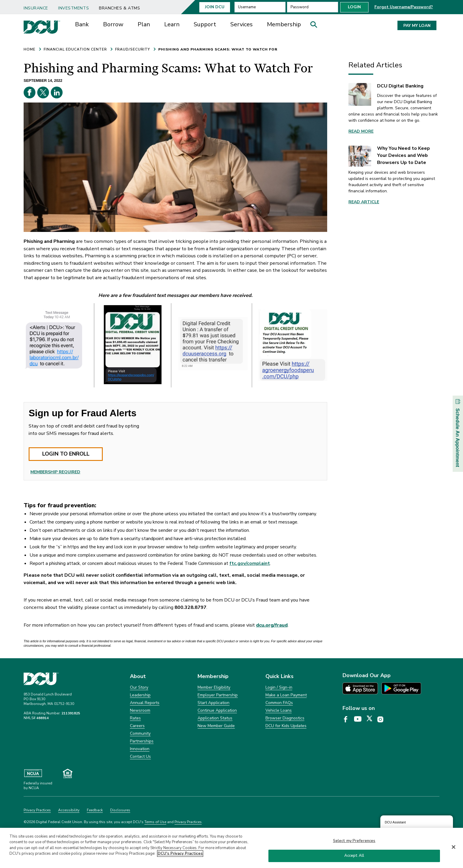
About (138, 676)
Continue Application (217, 710)
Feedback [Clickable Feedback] (95, 810)
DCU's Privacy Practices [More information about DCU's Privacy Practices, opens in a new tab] (180, 854)
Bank (82, 24)
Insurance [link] (36, 8)
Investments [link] (74, 8)
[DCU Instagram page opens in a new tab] (382, 720)
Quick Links (279, 676)
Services (242, 24)
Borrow (113, 24)
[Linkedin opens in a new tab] (57, 92)
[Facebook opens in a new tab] (30, 92)
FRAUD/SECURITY (133, 49)
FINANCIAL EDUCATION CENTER (75, 49)
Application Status (215, 718)
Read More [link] (361, 131)
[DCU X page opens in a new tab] (371, 720)
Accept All (354, 856)
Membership (284, 24)
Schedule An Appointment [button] (458, 432)
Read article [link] (364, 202)
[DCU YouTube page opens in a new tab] (360, 719)
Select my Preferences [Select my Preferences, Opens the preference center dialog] (354, 842)
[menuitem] (38, 6)
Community (140, 733)
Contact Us (140, 756)
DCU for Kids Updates (286, 726)
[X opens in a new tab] (43, 92)
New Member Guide (216, 726)
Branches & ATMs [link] (119, 8)
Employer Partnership (218, 695)
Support (205, 24)
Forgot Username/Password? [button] (404, 7)
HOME (30, 49)
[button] (316, 26)
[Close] (454, 848)
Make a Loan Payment (286, 695)
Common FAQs (279, 703)
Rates (135, 718)
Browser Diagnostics (285, 718)
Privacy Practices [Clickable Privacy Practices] (37, 810)
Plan (144, 24)
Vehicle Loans (279, 710)
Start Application (213, 703)
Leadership (140, 695)
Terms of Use (155, 822)
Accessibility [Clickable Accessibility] (69, 810)
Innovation (140, 749)
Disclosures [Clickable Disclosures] (120, 810)
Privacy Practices (188, 822)
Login (354, 7)
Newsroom (140, 710)
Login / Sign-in (279, 687)
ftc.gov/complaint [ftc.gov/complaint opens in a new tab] (250, 563)
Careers (137, 726)
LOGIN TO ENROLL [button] (66, 454)
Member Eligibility (214, 687)
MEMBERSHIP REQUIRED (55, 472)
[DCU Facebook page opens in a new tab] (348, 720)
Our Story (139, 687)
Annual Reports (145, 703)
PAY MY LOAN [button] (417, 26)
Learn (172, 24)
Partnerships (142, 741)
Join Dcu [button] (215, 7)
